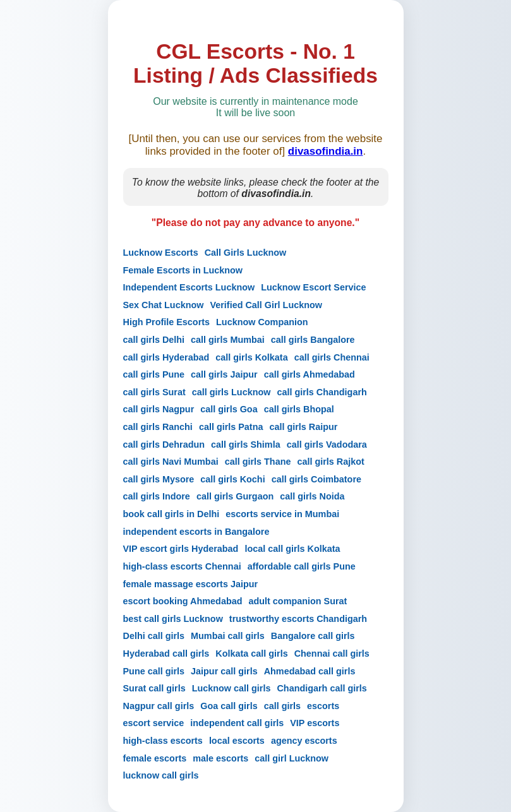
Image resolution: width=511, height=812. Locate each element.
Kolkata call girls (251, 654)
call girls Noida (312, 496)
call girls (282, 706)
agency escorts (304, 741)
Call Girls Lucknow (246, 253)
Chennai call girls (332, 654)
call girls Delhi (154, 340)
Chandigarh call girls (322, 688)
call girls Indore (157, 496)
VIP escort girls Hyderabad (181, 549)
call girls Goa (229, 409)
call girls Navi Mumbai (171, 462)
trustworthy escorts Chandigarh (298, 619)
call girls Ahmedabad (310, 374)
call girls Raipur (303, 427)
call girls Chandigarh (322, 392)
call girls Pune (154, 374)
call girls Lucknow (231, 392)
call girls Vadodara (327, 445)
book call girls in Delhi (171, 514)
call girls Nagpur (159, 409)
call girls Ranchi (158, 427)
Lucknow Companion (262, 322)
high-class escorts (163, 741)
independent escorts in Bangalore (196, 532)
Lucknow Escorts (161, 253)
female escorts (155, 758)
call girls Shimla (246, 445)
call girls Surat (154, 392)
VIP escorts (315, 723)
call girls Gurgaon (235, 496)
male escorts (220, 758)
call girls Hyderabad (166, 357)
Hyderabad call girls (166, 654)
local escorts (237, 741)
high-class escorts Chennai (182, 566)
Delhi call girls (154, 636)
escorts (323, 706)
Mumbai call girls (228, 636)
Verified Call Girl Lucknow (266, 305)
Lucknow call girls (231, 688)
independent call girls (237, 723)
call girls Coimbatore (316, 479)
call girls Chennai (332, 357)
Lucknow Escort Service (313, 287)
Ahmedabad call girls (310, 671)
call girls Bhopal (299, 409)
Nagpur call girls (159, 706)
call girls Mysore (159, 479)
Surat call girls (154, 688)
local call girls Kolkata (292, 549)
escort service (154, 723)
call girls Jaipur (224, 374)
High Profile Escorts (167, 322)
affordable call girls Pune (302, 566)
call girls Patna (231, 427)
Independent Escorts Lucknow (189, 287)
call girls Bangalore (313, 340)
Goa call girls (229, 706)
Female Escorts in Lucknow (183, 270)
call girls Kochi (232, 479)
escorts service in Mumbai (282, 514)
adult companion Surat (298, 601)
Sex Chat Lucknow (164, 305)
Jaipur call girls (224, 671)
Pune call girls (154, 671)
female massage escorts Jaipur (191, 584)
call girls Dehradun (164, 445)
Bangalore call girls (313, 636)
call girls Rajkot (330, 462)
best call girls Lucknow (173, 619)
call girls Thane (258, 462)
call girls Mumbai (228, 340)
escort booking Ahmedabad (183, 601)
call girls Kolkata (251, 357)
